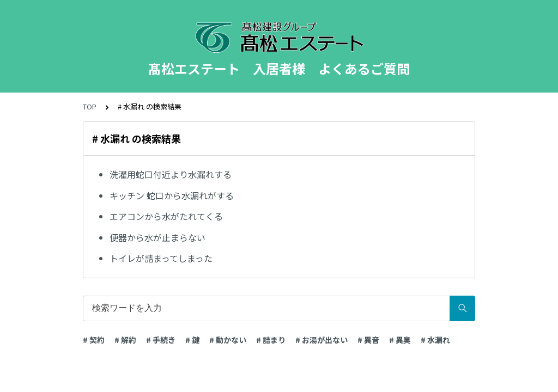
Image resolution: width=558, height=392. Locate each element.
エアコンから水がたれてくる (166, 216)
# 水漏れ (435, 340)
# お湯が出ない (322, 340)
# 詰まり (271, 340)
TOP (90, 106)
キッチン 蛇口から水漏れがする (172, 195)
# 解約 (125, 340)
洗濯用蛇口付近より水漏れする (171, 174)
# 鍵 (192, 340)
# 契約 (94, 340)
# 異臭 (400, 340)
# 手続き (161, 340)
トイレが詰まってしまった (161, 258)
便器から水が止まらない (157, 237)
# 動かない (228, 340)
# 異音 (368, 340)
